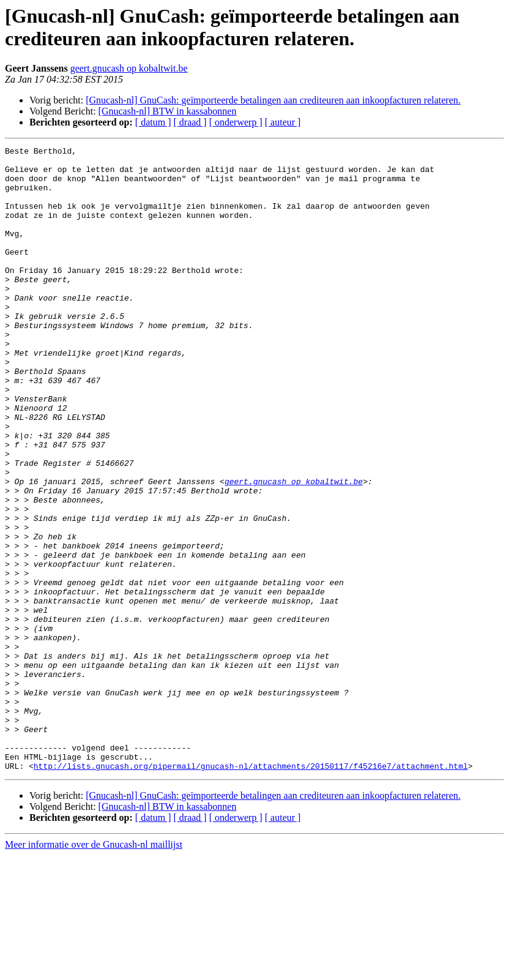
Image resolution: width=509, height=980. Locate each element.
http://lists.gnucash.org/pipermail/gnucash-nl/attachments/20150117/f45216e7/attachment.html (251, 891)
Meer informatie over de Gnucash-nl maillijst (94, 969)
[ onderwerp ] (236, 122)
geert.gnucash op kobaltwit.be (129, 68)
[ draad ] (190, 122)
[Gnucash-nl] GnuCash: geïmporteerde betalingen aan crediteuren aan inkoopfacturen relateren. (273, 100)
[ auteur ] (283, 122)
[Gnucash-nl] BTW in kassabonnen (168, 111)
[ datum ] (153, 122)
